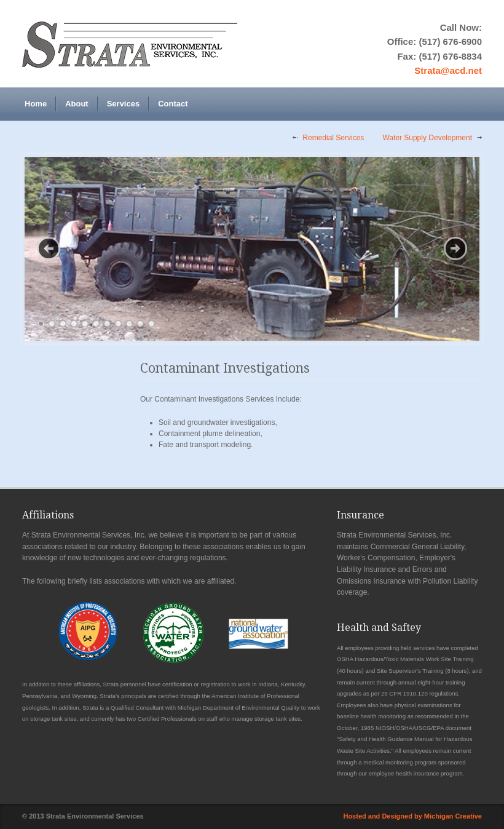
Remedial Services (333, 138)
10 (140, 324)
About (77, 104)
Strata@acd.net (448, 70)
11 (152, 324)
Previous (49, 248)
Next (455, 248)
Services (124, 104)
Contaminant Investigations (225, 368)
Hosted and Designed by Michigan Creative (412, 816)
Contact (173, 104)
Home (36, 104)
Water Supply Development (427, 138)
